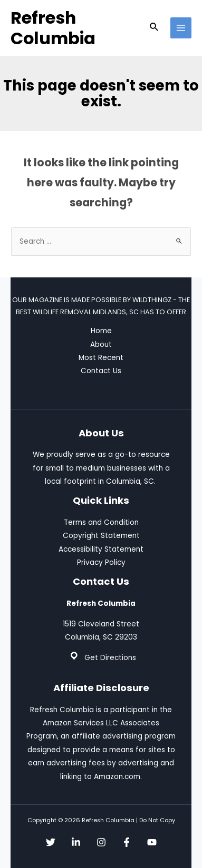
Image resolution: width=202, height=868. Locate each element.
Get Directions (110, 658)
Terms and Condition (101, 522)
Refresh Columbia (53, 28)
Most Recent (101, 358)
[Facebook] (127, 842)
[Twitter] (51, 842)
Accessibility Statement (101, 549)
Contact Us (101, 371)
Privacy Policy (101, 562)
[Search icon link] (155, 28)
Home (101, 331)
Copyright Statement (101, 536)
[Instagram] (101, 842)
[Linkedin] (76, 842)
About (101, 345)
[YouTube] (152, 842)
